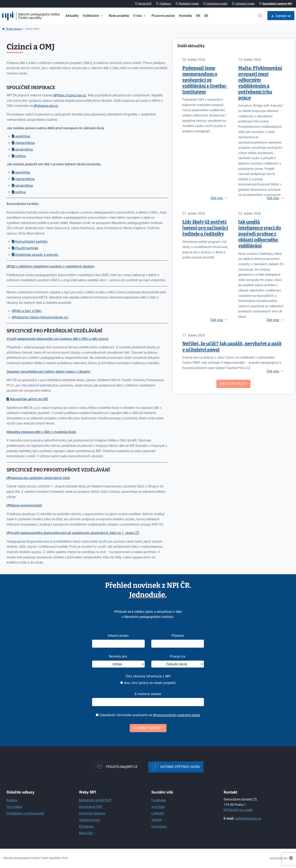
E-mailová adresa (148, 694)
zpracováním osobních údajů (178, 715)
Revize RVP (145, 4)
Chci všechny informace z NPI (148, 676)
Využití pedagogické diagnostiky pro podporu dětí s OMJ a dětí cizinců (57, 339)
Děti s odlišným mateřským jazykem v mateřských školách (52, 266)
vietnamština (25, 143)
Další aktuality (233, 384)
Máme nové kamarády (26, 505)
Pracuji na (178, 656)
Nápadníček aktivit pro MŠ (29, 399)
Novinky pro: (118, 656)
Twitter (157, 820)
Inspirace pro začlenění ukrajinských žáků (40, 478)
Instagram (159, 826)
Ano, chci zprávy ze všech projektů (148, 683)
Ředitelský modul (189, 4)
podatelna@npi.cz (248, 818)
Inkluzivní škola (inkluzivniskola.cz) (42, 317)
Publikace (165, 4)
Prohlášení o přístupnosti (25, 813)
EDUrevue (86, 826)
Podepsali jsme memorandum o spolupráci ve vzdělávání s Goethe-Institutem (205, 80)
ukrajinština (24, 149)
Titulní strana (13, 29)
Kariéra (12, 800)
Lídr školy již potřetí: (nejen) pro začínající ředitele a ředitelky (205, 228)
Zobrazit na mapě (240, 810)
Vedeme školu (90, 820)
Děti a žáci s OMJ (28, 311)
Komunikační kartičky (31, 242)
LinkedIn (158, 813)
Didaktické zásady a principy (37, 255)
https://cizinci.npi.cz (71, 95)
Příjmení (178, 636)
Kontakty (186, 16)
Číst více (217, 198)
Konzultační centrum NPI (277, 4)
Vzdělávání (91, 16)
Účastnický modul (217, 4)
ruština (20, 156)
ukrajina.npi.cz (47, 106)
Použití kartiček (27, 248)
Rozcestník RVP (91, 807)
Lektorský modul (245, 4)
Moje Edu (86, 833)
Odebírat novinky (148, 728)
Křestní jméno (118, 636)
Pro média (14, 807)
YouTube (158, 807)
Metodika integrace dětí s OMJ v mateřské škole (41, 432)
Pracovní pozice (163, 16)
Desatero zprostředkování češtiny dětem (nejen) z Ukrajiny (49, 372)
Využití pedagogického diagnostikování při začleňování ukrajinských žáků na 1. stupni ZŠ (74, 533)
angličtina (23, 136)
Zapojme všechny (92, 813)
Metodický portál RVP (95, 800)
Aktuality (72, 16)
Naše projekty (119, 16)
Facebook (159, 800)
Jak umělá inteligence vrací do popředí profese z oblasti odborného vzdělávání (260, 234)
